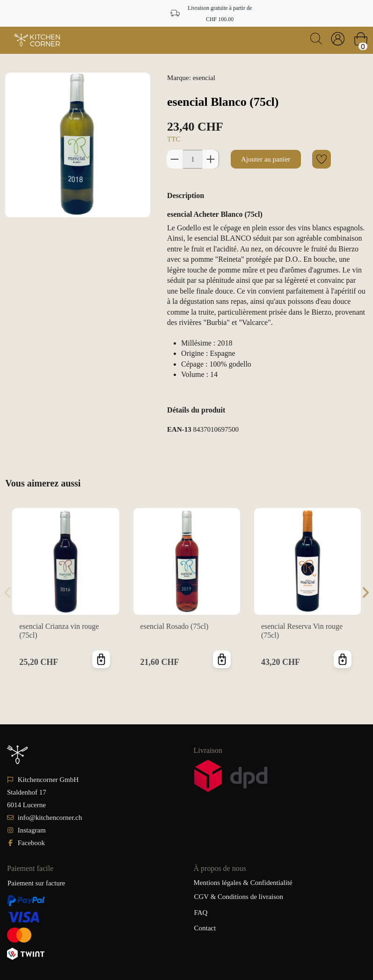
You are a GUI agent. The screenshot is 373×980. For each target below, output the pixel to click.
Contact (205, 928)
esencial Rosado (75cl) (175, 626)
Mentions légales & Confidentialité (243, 883)
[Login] (338, 39)
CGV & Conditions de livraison (239, 897)
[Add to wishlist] (322, 159)
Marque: (179, 78)
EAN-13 (179, 429)
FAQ (201, 913)
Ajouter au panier (266, 159)
